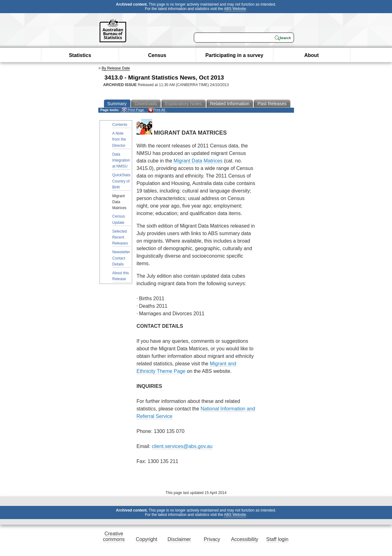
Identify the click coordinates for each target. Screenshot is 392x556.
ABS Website (235, 9)
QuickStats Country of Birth (121, 181)
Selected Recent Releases (120, 237)
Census (157, 55)
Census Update (119, 219)
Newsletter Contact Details (121, 258)
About (312, 55)
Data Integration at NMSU (121, 160)
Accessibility (245, 539)
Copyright (147, 539)
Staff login (277, 539)
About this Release (121, 276)
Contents (120, 125)
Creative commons (114, 536)
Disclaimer (179, 539)
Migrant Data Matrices (198, 161)
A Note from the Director (119, 139)
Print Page (133, 110)
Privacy (212, 539)
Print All (157, 110)
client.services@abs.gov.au (182, 446)
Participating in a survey (234, 55)
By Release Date (116, 68)
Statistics (80, 55)
